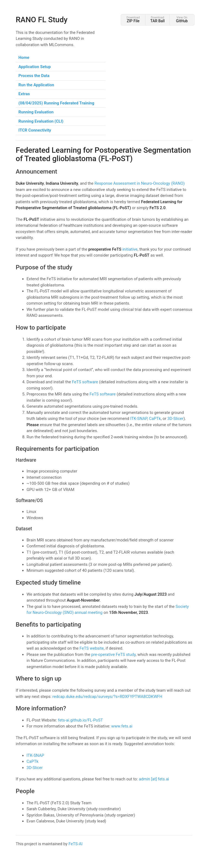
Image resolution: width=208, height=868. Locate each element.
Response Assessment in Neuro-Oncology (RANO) (140, 183)
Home (24, 58)
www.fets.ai (122, 726)
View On (182, 19)
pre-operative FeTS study (113, 655)
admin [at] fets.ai (154, 779)
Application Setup (35, 67)
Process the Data (34, 76)
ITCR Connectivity (35, 130)
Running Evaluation (36, 112)
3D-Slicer (175, 419)
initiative (113, 249)
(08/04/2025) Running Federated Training (56, 103)
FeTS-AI (76, 844)
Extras (24, 94)
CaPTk (155, 419)
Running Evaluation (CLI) (41, 121)
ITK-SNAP (139, 419)
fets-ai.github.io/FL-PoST (80, 720)
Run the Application (36, 85)
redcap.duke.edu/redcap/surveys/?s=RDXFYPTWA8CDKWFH (108, 697)
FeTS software (85, 382)
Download (133, 19)
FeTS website (92, 648)
